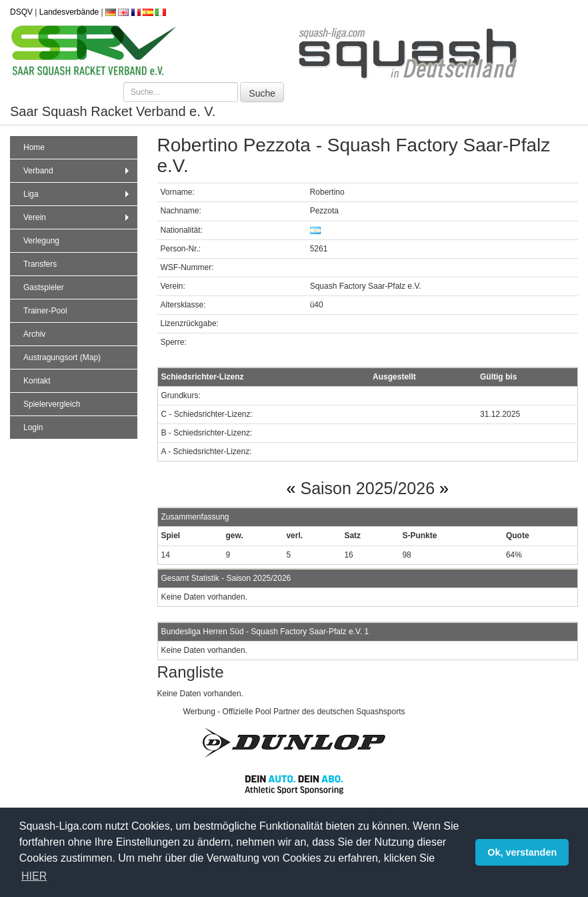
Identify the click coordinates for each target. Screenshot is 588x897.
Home (34, 147)
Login (33, 427)
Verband (78, 171)
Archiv (34, 334)
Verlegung (41, 241)
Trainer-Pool (45, 311)
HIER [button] (34, 876)
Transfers (40, 264)
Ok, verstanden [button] (522, 852)
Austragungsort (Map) (62, 357)
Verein (78, 217)
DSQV (21, 12)
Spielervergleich (52, 404)
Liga (78, 194)
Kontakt (37, 381)
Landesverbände (69, 12)
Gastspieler (44, 287)
